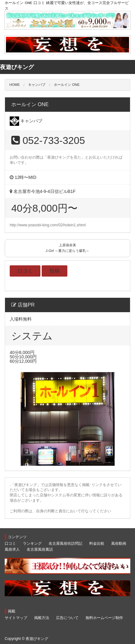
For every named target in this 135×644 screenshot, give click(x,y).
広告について (67, 618)
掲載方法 (42, 618)
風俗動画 (119, 543)
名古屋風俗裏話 (40, 549)
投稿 (55, 271)
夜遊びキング (37, 639)
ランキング (32, 543)
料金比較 (97, 543)
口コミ (25, 271)
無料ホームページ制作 (104, 618)
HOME (15, 85)
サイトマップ (16, 618)
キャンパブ (37, 85)
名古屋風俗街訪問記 (65, 543)
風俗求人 (12, 549)
